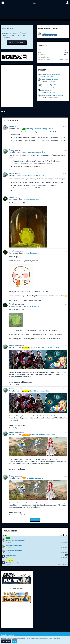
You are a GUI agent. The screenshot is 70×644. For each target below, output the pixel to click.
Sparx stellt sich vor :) (47, 90)
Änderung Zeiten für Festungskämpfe (51, 74)
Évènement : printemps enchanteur (43, 435)
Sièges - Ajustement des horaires (50, 80)
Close (14, 641)
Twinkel (44, 92)
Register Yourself (17, 43)
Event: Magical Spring (34, 478)
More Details (6, 641)
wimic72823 (64, 60)
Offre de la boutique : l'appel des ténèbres (52, 95)
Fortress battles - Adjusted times (50, 85)
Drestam (44, 82)
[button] (3, 3)
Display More (35, 520)
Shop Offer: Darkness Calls (40, 391)
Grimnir (44, 33)
